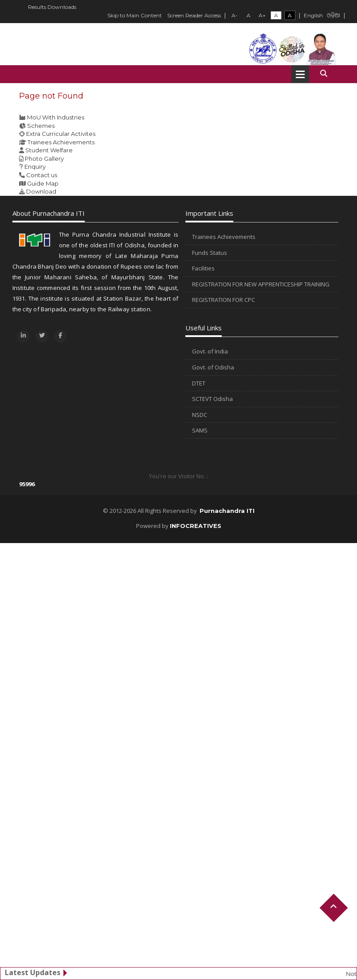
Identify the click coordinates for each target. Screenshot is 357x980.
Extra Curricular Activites (61, 134)
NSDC (200, 415)
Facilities (203, 268)
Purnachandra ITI (227, 511)
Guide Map (43, 183)
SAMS (200, 430)
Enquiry (35, 167)
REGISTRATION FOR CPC (224, 300)
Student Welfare (49, 150)
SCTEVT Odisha (212, 399)
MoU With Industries (56, 117)
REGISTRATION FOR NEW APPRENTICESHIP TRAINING (261, 284)
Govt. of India (210, 351)
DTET (199, 383)
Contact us (42, 175)
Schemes (41, 126)
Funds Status (210, 253)
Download (41, 191)
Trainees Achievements (61, 142)
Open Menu (300, 74)
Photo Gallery (44, 159)
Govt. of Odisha (213, 367)
